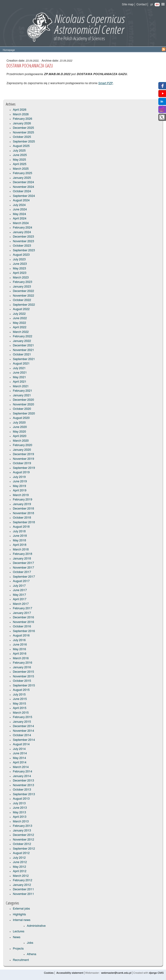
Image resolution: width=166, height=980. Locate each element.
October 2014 (22, 735)
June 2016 (20, 645)
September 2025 (24, 142)
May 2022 (19, 323)
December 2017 (23, 563)
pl (152, 5)
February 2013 (22, 826)
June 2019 (20, 482)
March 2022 (21, 332)
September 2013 (24, 794)
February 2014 (22, 772)
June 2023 (20, 264)
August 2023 (21, 255)
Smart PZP (106, 83)
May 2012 (19, 867)
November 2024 (23, 187)
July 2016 (19, 640)
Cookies (49, 973)
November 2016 (23, 622)
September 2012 (24, 849)
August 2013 (21, 799)
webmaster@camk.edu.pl (116, 973)
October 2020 (22, 409)
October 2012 (22, 844)
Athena (31, 954)
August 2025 (21, 146)
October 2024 (22, 191)
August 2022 (21, 309)
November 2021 (23, 350)
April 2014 (20, 763)
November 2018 (23, 513)
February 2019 (22, 500)
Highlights (19, 915)
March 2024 (21, 223)
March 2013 (21, 822)
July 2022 (19, 314)
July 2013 (19, 803)
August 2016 (21, 636)
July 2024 (19, 205)
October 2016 (22, 627)
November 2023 (23, 241)
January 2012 (22, 885)
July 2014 (19, 749)
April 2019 (20, 491)
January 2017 (22, 613)
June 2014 (20, 753)
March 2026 (21, 114)
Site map (128, 5)
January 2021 (22, 396)
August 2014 (21, 744)
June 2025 (20, 155)
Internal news (22, 920)
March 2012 (21, 876)
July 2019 (19, 477)
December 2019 (23, 454)
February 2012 (22, 880)
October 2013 (22, 790)
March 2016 (21, 658)
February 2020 (22, 445)
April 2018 (20, 545)
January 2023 (22, 287)
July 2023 (19, 260)
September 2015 (24, 686)
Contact (142, 5)
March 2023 (21, 278)
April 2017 (20, 599)
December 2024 (23, 182)
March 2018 (21, 550)
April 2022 (20, 327)
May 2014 (19, 758)
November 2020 (23, 405)
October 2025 (22, 137)
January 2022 (22, 341)
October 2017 (22, 572)
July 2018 (19, 531)
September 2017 (24, 577)
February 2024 (22, 228)
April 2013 (20, 817)
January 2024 (22, 232)
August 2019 (21, 472)
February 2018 (22, 554)
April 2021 (20, 382)
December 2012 (23, 835)
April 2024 (20, 219)
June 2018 (20, 536)
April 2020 (20, 436)
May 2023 (19, 269)
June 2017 (20, 590)
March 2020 (21, 441)
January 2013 (22, 831)
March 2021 (21, 386)
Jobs (30, 943)
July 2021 (19, 368)
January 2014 (22, 776)
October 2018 (22, 518)
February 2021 (22, 391)
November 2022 (23, 296)
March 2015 (21, 713)
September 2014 (24, 740)
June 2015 (20, 699)
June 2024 (20, 210)
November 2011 (23, 894)
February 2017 (22, 608)
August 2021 (21, 364)
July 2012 (19, 858)
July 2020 (19, 423)
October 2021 (22, 355)
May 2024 (19, 214)
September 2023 (24, 250)
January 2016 (22, 667)
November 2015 (23, 677)
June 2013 (20, 808)
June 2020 (20, 427)
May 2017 (19, 595)
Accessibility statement (70, 973)
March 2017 (21, 604)
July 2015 (19, 695)
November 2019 (23, 459)
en (157, 5)
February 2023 (22, 282)
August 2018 (21, 527)
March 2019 (21, 495)
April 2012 (20, 871)
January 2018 (22, 559)
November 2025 (23, 133)
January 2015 (22, 722)
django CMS (156, 973)
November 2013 (23, 785)
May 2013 (19, 813)
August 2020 (21, 418)
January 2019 (22, 504)
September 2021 (24, 359)
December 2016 (23, 617)
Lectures (19, 932)
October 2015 (22, 681)
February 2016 (22, 663)
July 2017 (19, 586)
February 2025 (22, 173)
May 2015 (19, 704)
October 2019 (22, 463)
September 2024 (24, 196)
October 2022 (22, 300)
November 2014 (23, 731)
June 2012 (20, 862)
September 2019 (24, 468)
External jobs (21, 909)
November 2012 (23, 840)
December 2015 (23, 672)
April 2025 (20, 164)
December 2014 (23, 726)
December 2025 (23, 128)
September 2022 (24, 305)
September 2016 (24, 631)
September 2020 (24, 414)
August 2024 (21, 200)
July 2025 (19, 151)
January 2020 (22, 450)
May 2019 (19, 486)
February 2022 (22, 336)
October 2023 (22, 246)
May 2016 (19, 649)
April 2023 (20, 273)
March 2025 (21, 169)
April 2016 (20, 654)
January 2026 (22, 124)
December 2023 (23, 237)
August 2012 (21, 853)
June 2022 (20, 318)
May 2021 (19, 377)
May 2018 (19, 541)
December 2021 (23, 346)
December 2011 (23, 889)
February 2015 (22, 717)
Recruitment (21, 960)
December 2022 (23, 291)
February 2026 (22, 119)
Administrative (36, 926)
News (17, 937)
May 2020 (19, 432)
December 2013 (23, 781)
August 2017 (21, 581)
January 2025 (22, 178)
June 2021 (20, 373)
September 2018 (24, 522)
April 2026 (20, 110)
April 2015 (20, 708)
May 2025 (19, 160)
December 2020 (23, 400)
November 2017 (23, 568)
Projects (18, 949)
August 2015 (21, 690)
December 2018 (23, 509)
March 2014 (21, 767)
